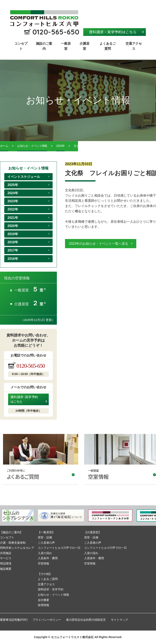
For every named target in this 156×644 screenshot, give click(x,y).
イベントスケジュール (24, 177)
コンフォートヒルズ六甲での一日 (59, 548)
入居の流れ (45, 553)
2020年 (13, 226)
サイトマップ (119, 620)
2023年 (60, 146)
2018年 (13, 242)
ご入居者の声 (46, 543)
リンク (41, 459)
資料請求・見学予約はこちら (113, 32)
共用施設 (6, 553)
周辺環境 (6, 563)
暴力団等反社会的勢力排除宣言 (86, 620)
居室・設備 (45, 537)
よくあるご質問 (108, 46)
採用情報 (43, 605)
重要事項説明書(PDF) (14, 620)
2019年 (13, 234)
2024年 (13, 193)
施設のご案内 (44, 46)
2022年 (13, 209)
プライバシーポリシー (47, 620)
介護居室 (84, 46)
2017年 (13, 250)
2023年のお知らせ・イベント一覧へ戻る (99, 244)
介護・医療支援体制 (13, 543)
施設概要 (6, 569)
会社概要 (43, 600)
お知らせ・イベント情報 (32, 146)
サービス (6, 558)
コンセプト (21, 46)
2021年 (13, 218)
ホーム (4, 146)
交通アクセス (134, 46)
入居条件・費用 (48, 558)
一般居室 (66, 46)
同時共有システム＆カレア (17, 548)
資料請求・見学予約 (51, 589)
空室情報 (43, 563)
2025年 (13, 185)
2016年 (13, 259)
